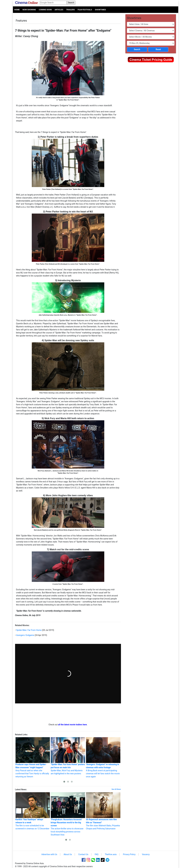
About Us (68, 854)
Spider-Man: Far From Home (29, 630)
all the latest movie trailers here (72, 725)
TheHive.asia (111, 854)
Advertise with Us (49, 854)
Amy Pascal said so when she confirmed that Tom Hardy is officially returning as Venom (33, 757)
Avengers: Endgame (25, 635)
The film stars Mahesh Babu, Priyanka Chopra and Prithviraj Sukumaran (103, 811)
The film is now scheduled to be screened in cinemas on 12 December (33, 811)
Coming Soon (45, 10)
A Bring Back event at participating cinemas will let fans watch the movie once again (103, 757)
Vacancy (146, 854)
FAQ (97, 854)
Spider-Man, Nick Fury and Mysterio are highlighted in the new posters (68, 756)
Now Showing (29, 10)
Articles (59, 10)
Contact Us (83, 854)
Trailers (70, 10)
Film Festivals (85, 10)
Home (17, 10)
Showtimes (100, 10)
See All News (116, 789)
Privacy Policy (129, 854)
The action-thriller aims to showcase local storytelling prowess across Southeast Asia (68, 814)
